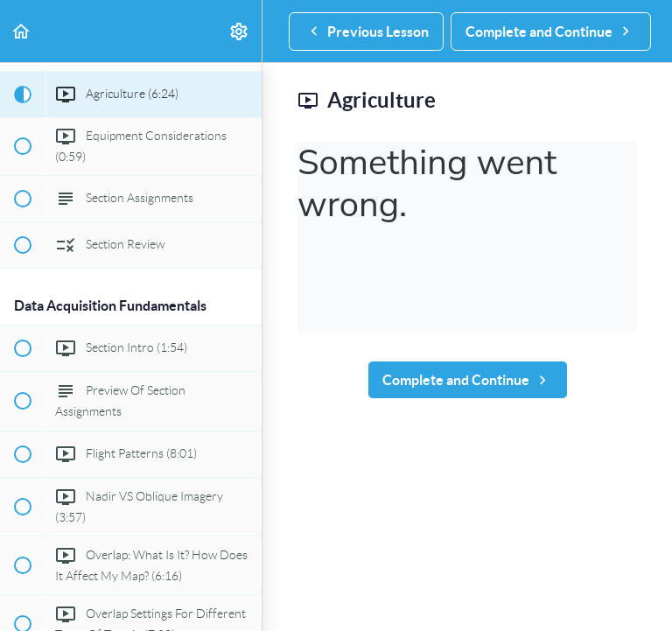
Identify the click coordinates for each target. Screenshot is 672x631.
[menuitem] (240, 31)
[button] (22, 31)
